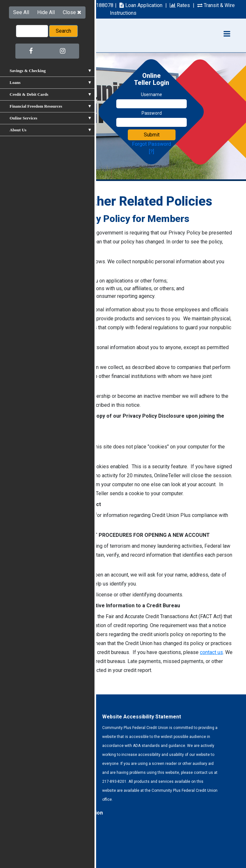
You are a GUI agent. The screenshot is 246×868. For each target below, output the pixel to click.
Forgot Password (152, 144)
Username (152, 94)
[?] (152, 152)
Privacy (39, 848)
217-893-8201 (30, 5)
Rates (180, 5)
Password (152, 113)
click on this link (30, 251)
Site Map (62, 848)
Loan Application (141, 5)
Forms (19, 848)
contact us (211, 652)
